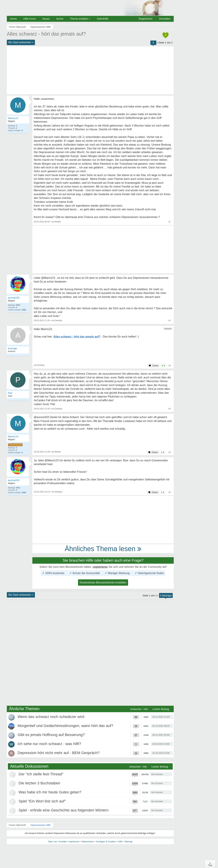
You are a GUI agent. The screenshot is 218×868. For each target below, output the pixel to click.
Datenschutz (88, 842)
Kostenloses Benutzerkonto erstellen (103, 582)
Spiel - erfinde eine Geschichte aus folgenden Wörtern (64, 810)
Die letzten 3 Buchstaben (39, 783)
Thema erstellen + (80, 19)
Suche (60, 19)
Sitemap (128, 842)
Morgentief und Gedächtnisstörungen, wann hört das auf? (65, 726)
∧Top (210, 864)
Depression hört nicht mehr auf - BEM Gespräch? (59, 753)
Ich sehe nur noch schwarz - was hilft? (49, 744)
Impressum (74, 842)
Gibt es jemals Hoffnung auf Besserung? (51, 735)
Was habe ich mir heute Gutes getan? (50, 792)
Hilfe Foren (30, 19)
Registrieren (146, 19)
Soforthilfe (103, 19)
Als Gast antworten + (21, 42)
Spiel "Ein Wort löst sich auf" (42, 801)
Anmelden (165, 19)
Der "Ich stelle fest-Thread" (41, 774)
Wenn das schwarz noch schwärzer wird (51, 717)
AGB (120, 842)
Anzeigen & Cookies (106, 842)
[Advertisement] (90, 70)
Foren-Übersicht (17, 825)
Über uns (53, 842)
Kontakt (63, 842)
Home (13, 19)
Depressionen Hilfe (41, 825)
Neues (46, 19)
